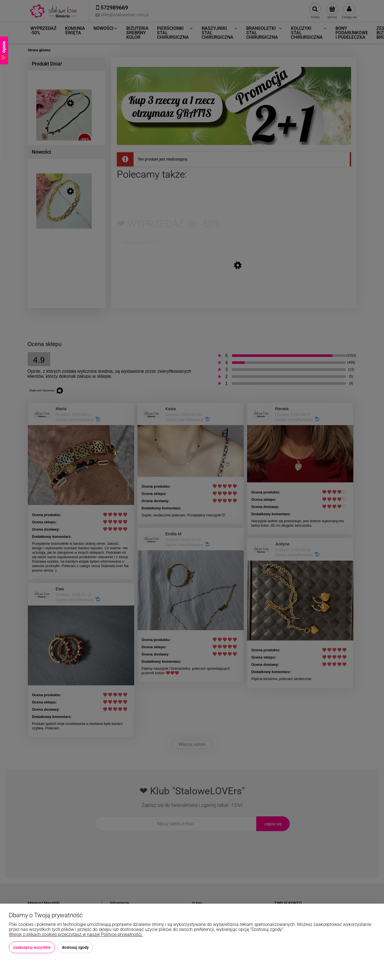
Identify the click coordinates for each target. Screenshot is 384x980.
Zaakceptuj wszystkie (32, 947)
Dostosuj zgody (75, 947)
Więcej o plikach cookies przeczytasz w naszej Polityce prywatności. (76, 934)
